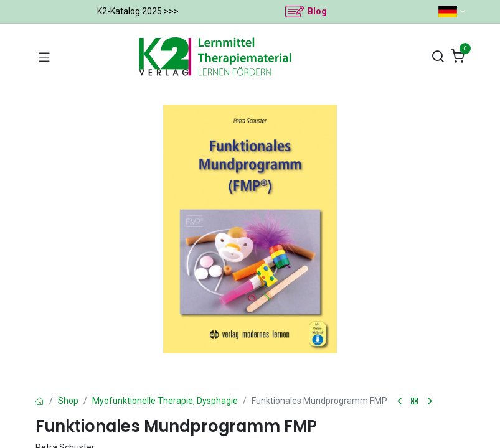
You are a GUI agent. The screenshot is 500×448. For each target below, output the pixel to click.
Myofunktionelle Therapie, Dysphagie (165, 401)
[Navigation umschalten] (44, 57)
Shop (68, 401)
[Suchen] (438, 57)
